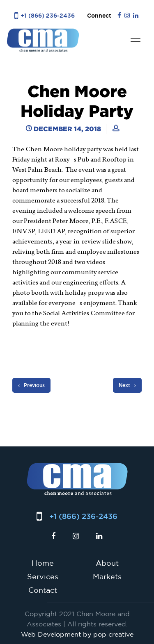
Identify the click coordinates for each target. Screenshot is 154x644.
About (107, 563)
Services (43, 576)
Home (43, 563)
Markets (107, 576)
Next (127, 385)
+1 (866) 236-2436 (48, 15)
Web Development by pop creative (77, 634)
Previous (31, 385)
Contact (43, 590)
